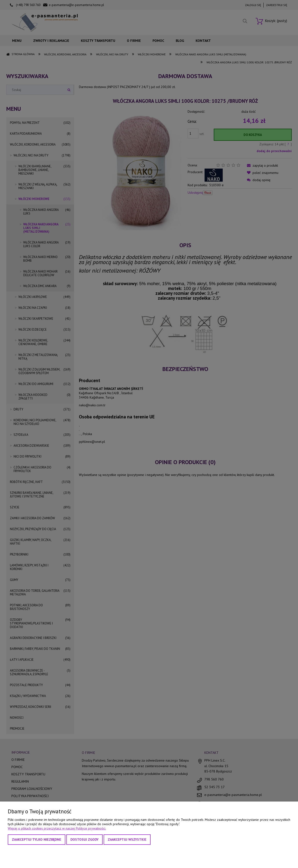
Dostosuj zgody (84, 839)
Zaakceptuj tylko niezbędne (37, 839)
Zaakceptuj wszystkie (127, 839)
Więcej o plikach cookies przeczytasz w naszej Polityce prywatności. (57, 828)
